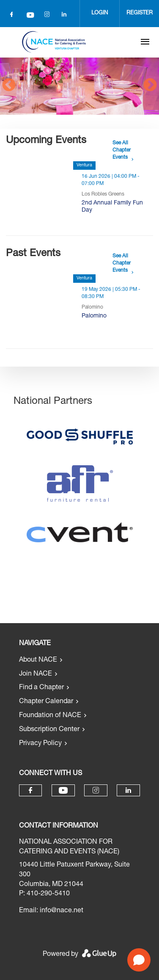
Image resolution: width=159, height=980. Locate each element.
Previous (9, 86)
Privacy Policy (40, 744)
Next (150, 86)
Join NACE (36, 674)
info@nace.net (62, 911)
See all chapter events (122, 150)
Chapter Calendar (46, 702)
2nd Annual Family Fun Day (112, 207)
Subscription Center (49, 730)
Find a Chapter (41, 688)
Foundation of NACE (50, 716)
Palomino (94, 316)
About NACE (38, 660)
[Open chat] (139, 960)
